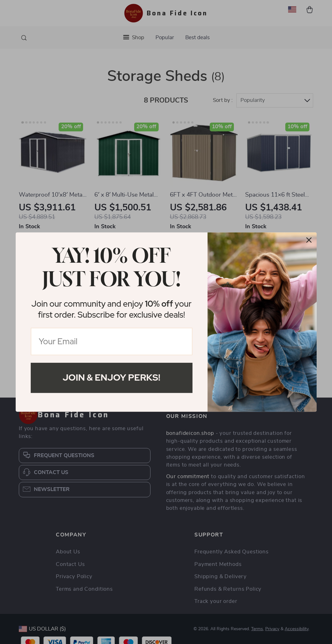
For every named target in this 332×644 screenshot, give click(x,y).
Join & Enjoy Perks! (112, 377)
